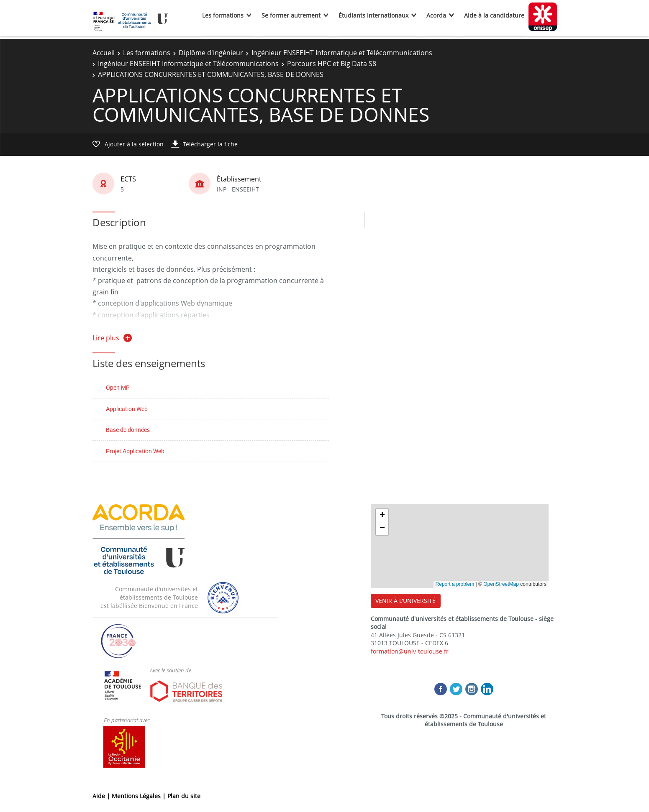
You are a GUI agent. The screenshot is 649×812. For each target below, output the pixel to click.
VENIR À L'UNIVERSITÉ (405, 601)
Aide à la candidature (494, 15)
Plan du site (184, 796)
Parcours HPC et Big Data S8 (332, 64)
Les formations (223, 15)
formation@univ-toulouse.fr (410, 651)
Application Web (127, 409)
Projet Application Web (135, 451)
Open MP (118, 387)
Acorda (436, 15)
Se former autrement (291, 15)
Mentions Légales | (140, 796)
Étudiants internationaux (373, 15)
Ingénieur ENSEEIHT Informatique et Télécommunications (342, 53)
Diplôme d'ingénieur (211, 53)
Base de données (128, 430)
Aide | (102, 796)
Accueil (104, 53)
